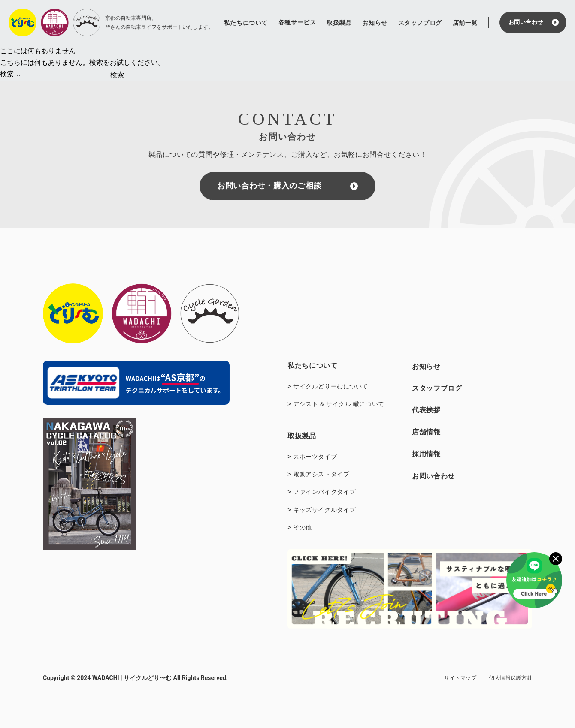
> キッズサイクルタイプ (322, 510)
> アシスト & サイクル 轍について (336, 404)
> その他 (300, 527)
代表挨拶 (426, 410)
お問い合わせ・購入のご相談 (269, 186)
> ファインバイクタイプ (322, 492)
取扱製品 (339, 23)
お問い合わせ (526, 22)
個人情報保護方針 (511, 678)
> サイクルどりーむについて (328, 386)
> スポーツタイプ (312, 457)
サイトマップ (460, 678)
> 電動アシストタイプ (318, 474)
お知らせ (375, 23)
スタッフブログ (420, 23)
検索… (10, 74)
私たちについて (246, 23)
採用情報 (426, 454)
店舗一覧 (465, 23)
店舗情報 (426, 432)
